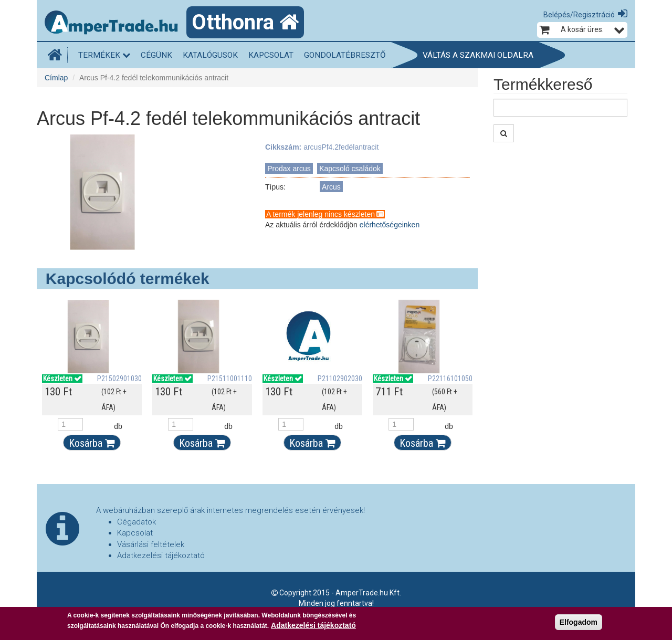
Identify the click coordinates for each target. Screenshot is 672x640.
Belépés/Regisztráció (579, 15)
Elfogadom (579, 622)
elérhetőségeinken (390, 225)
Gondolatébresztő (345, 55)
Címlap (56, 78)
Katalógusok (210, 55)
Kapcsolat (271, 55)
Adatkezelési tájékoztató (161, 555)
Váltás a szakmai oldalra (478, 55)
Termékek (104, 55)
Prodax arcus (289, 169)
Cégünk (156, 55)
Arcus (331, 187)
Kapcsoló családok (350, 169)
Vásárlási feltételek (151, 544)
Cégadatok (136, 522)
